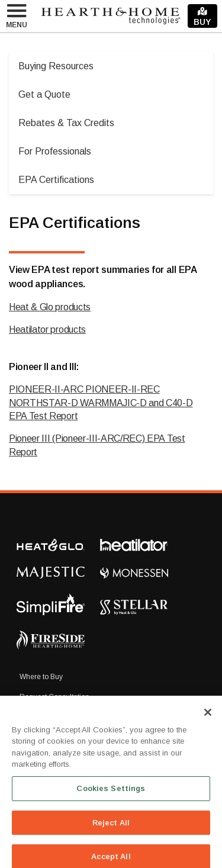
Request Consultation (54, 697)
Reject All (111, 829)
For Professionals (55, 151)
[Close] (208, 718)
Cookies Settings (111, 794)
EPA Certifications (56, 180)
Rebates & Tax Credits (66, 123)
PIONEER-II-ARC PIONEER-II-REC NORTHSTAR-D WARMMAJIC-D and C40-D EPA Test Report (101, 403)
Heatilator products (47, 329)
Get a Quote (44, 94)
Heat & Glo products (50, 307)
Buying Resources (56, 66)
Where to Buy (41, 677)
